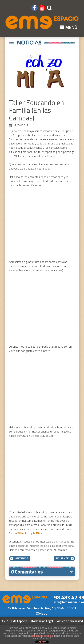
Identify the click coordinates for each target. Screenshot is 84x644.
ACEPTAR (42, 642)
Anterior (19, 558)
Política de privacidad (69, 621)
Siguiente (65, 558)
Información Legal (41, 621)
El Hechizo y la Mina (30, 533)
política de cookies (42, 636)
